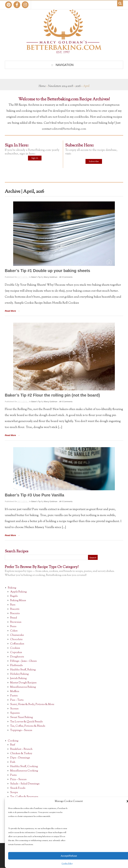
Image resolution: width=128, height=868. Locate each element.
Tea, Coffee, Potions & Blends (28, 726)
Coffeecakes (17, 644)
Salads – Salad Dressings (25, 784)
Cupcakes (16, 652)
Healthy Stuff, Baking (23, 670)
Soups (14, 793)
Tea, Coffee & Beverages (24, 797)
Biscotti (15, 609)
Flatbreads (16, 665)
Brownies (16, 622)
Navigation (65, 65)
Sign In (35, 158)
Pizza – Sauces (18, 780)
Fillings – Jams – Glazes (23, 661)
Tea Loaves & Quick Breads (26, 722)
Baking (12, 588)
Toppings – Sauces (21, 730)
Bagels (14, 596)
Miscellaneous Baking (23, 687)
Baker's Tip (36, 277)
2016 (78, 86)
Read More (10, 311)
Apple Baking (18, 592)
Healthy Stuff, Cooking (24, 767)
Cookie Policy (67, 864)
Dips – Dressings (20, 758)
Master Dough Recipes (23, 683)
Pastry (14, 696)
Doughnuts (17, 657)
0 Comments (67, 277)
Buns (13, 627)
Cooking (13, 741)
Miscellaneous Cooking (24, 771)
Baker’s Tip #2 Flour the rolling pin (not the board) (52, 395)
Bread (14, 618)
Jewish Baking (18, 678)
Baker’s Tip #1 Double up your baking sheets (47, 271)
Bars (13, 605)
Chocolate (16, 640)
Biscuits (15, 614)
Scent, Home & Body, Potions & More (32, 704)
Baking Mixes (18, 601)
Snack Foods (18, 788)
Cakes (14, 631)
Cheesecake (17, 635)
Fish (13, 762)
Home (42, 86)
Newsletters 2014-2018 (60, 86)
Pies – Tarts (17, 700)
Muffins (15, 691)
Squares (15, 713)
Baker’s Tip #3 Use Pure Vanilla (34, 495)
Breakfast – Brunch (21, 749)
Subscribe (94, 161)
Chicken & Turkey (21, 754)
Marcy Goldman (51, 277)
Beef (13, 745)
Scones (14, 709)
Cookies (15, 648)
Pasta (13, 775)
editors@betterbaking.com (69, 129)
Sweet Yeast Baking (21, 717)
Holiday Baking (19, 674)
